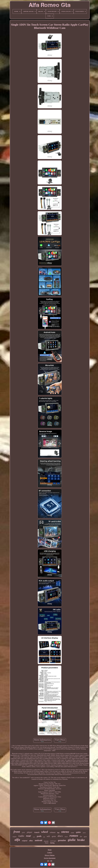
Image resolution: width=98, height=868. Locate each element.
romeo (74, 836)
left (23, 833)
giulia (72, 840)
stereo (65, 832)
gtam (85, 837)
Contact (50, 853)
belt (44, 837)
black (47, 843)
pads (39, 836)
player (30, 832)
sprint (54, 836)
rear (29, 836)
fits (81, 836)
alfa (17, 840)
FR (51, 861)
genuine (62, 840)
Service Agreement (50, 858)
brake (81, 840)
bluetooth (46, 841)
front (17, 832)
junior (84, 833)
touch (37, 832)
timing (52, 843)
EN (48, 861)
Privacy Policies (50, 855)
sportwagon (53, 841)
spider (78, 832)
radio (21, 836)
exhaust (53, 832)
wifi (48, 836)
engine (14, 837)
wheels (66, 837)
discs (60, 836)
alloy (31, 841)
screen (72, 833)
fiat (58, 833)
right (34, 837)
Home (50, 850)
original (25, 841)
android (38, 840)
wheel (45, 832)
